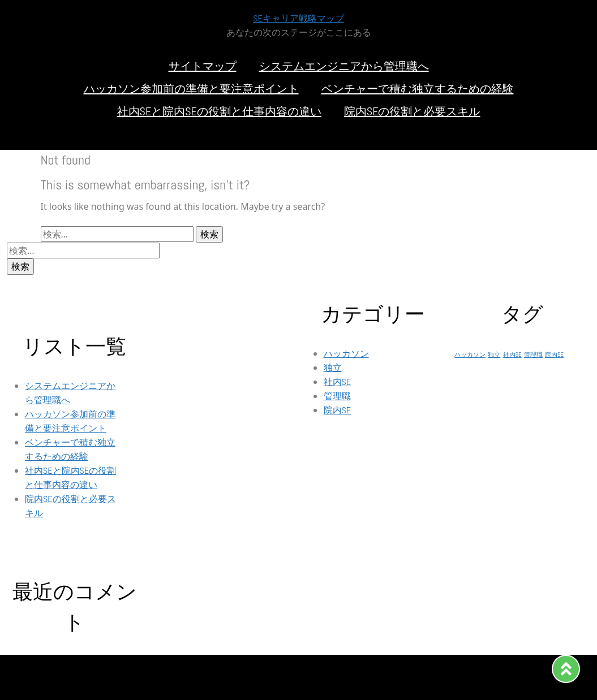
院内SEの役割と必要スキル (412, 111)
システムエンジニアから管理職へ (344, 66)
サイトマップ (203, 66)
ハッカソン (346, 354)
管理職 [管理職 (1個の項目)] (533, 355)
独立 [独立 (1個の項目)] (494, 355)
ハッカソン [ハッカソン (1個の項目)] (470, 355)
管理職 (337, 396)
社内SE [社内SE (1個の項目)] (512, 355)
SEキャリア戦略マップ (298, 18)
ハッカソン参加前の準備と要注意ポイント (191, 89)
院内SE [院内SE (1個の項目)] (554, 355)
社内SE (338, 382)
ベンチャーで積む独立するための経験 (418, 89)
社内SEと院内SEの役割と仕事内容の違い (219, 111)
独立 (333, 368)
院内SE (338, 410)
